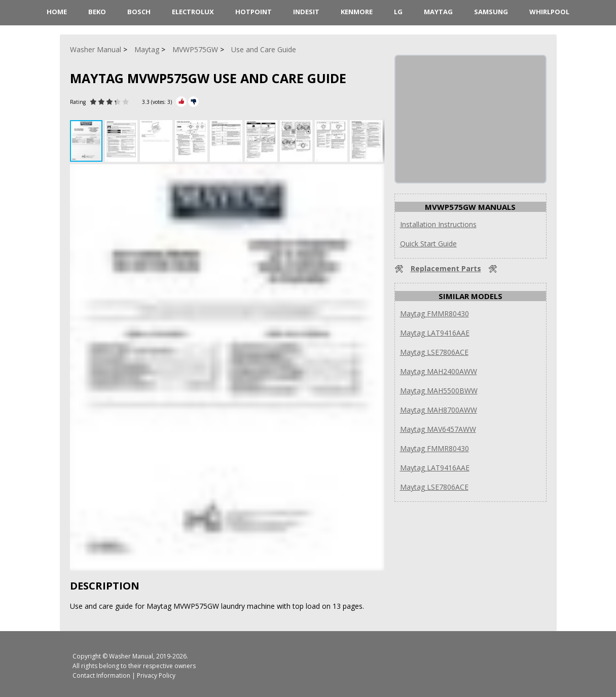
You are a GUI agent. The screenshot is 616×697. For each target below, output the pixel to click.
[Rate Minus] (193, 102)
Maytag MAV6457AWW (438, 429)
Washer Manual (131, 656)
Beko (97, 12)
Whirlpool (549, 12)
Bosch (139, 12)
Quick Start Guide (428, 244)
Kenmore (357, 12)
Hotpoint (253, 12)
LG (398, 12)
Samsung (491, 12)
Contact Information (101, 675)
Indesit (306, 12)
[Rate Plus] (181, 102)
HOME (57, 12)
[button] (122, 141)
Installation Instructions (438, 224)
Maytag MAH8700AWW (439, 410)
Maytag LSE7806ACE (434, 352)
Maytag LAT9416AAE (435, 333)
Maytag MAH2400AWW (439, 371)
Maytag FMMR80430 (434, 314)
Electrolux (193, 12)
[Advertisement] (472, 119)
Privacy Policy (156, 675)
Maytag (438, 12)
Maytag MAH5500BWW (439, 391)
